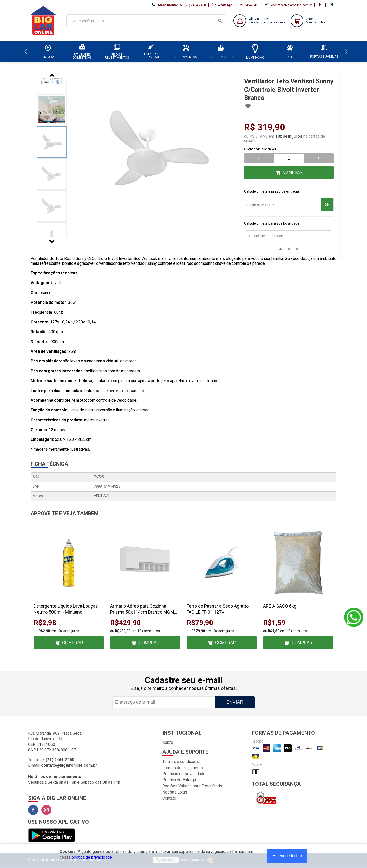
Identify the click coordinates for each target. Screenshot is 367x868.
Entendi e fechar (287, 856)
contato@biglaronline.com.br (292, 5)
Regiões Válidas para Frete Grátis (192, 786)
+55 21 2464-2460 (247, 5)
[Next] (346, 52)
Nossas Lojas (175, 792)
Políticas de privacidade (184, 774)
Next (52, 241)
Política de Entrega (179, 780)
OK (327, 204)
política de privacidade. (92, 857)
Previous (52, 75)
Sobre (168, 742)
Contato (169, 798)
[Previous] (26, 52)
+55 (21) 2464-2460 (192, 5)
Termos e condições (181, 762)
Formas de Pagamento (183, 768)
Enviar (235, 702)
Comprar (293, 172)
